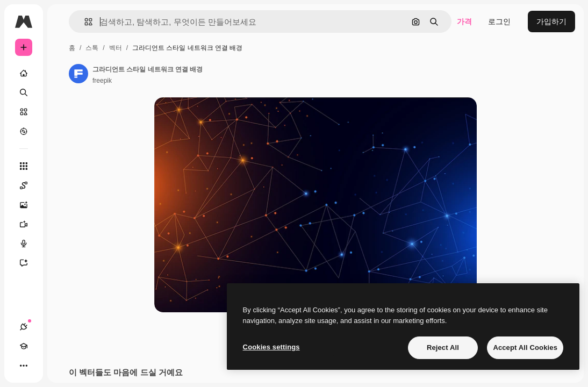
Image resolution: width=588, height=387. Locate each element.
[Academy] (24, 346)
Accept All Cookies (525, 347)
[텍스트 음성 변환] (29, 243)
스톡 (92, 48)
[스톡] (24, 112)
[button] (84, 22)
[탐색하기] (24, 131)
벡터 (116, 48)
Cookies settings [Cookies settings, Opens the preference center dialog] (271, 347)
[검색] (24, 92)
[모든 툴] (24, 166)
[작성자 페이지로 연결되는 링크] (78, 74)
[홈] (24, 73)
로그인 (499, 21)
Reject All (443, 347)
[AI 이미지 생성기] (29, 205)
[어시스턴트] (29, 263)
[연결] (24, 327)
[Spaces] (29, 185)
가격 (464, 21)
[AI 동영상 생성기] (29, 224)
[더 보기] (24, 365)
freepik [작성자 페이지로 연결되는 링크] (102, 81)
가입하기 (551, 21)
